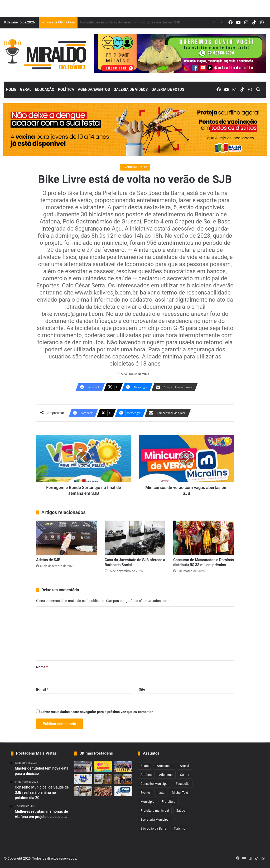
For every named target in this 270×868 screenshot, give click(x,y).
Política (66, 89)
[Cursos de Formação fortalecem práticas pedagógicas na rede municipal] (123, 779)
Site (142, 689)
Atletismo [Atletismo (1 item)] (166, 775)
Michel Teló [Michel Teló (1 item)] (180, 793)
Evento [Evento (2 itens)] (145, 793)
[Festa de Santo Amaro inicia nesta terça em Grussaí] (83, 779)
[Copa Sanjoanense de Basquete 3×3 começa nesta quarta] (83, 766)
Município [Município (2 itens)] (147, 802)
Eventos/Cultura (135, 167)
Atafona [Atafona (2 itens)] (146, 775)
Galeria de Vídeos (131, 89)
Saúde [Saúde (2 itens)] (180, 811)
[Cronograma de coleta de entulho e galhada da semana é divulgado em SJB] (83, 791)
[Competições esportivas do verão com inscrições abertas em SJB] (123, 766)
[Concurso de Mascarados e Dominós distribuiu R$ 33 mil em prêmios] (204, 538)
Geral (26, 89)
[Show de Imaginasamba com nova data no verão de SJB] (103, 791)
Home (11, 89)
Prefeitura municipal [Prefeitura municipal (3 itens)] (155, 811)
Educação (45, 89)
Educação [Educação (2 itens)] (183, 784)
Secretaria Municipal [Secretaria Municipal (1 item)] (155, 820)
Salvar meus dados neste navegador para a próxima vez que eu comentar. (97, 712)
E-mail (42, 689)
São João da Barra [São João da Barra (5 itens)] (153, 829)
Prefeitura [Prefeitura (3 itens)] (168, 802)
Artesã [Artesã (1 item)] (184, 766)
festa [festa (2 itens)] (161, 793)
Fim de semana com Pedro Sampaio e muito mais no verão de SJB (131, 22)
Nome (42, 667)
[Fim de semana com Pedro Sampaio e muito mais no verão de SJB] (103, 766)
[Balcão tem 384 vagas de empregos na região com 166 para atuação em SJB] (123, 791)
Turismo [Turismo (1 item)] (180, 829)
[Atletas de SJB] (66, 538)
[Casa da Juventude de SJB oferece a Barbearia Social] (135, 538)
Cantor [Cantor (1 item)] (185, 775)
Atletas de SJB (48, 560)
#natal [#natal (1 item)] (145, 766)
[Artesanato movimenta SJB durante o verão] (103, 779)
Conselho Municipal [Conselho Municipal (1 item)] (154, 784)
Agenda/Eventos (94, 89)
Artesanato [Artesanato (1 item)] (165, 766)
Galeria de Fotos (168, 89)
